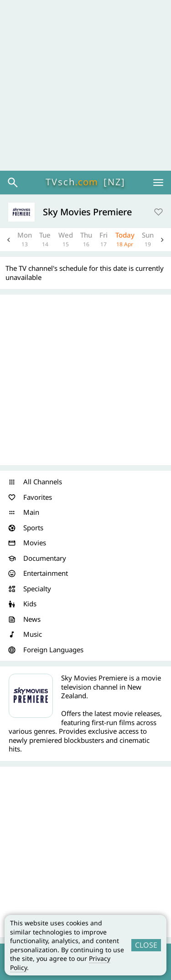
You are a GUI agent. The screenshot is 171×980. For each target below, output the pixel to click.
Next (162, 240)
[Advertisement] (85, 85)
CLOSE (146, 945)
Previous (9, 240)
